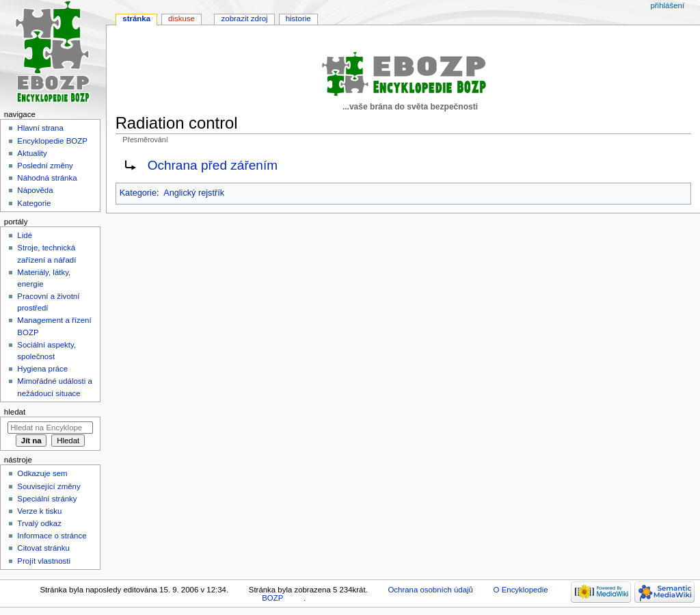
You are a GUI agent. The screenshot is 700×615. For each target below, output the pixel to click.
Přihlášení (667, 5)
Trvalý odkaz (39, 523)
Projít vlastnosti (44, 561)
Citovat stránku (43, 548)
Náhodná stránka (47, 178)
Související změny (49, 486)
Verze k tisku (39, 511)
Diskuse (181, 18)
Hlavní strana (40, 128)
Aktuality (32, 153)
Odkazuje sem (42, 473)
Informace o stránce (52, 536)
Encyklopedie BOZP (52, 141)
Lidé (25, 235)
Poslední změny (45, 166)
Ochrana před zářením (213, 165)
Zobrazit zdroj (245, 18)
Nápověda (35, 190)
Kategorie (138, 193)
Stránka (136, 18)
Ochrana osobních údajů (430, 590)
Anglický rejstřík (194, 193)
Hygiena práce (42, 369)
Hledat (15, 412)
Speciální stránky (47, 499)
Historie (298, 18)
